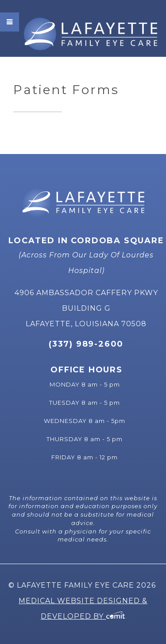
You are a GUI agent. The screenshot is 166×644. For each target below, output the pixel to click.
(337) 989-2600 (86, 344)
